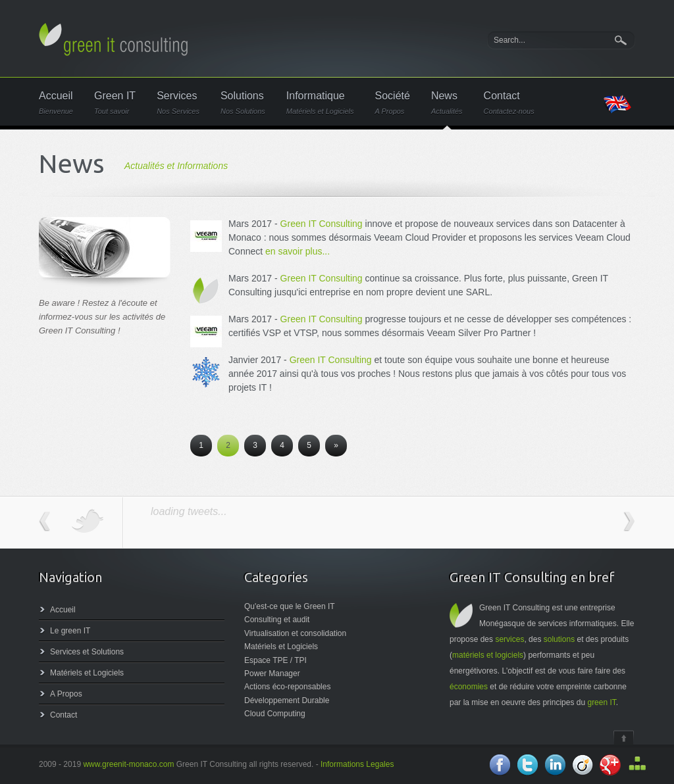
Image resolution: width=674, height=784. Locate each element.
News (447, 103)
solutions (559, 639)
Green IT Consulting (322, 224)
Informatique (320, 103)
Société (393, 103)
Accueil (56, 103)
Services (178, 103)
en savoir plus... (298, 251)
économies (469, 687)
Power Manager (272, 674)
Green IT (115, 103)
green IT (601, 702)
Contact (509, 103)
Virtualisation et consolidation (295, 633)
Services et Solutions (87, 652)
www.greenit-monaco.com (128, 764)
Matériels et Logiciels (87, 673)
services (509, 639)
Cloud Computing (275, 714)
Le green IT (70, 631)
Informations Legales (357, 764)
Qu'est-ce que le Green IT (290, 606)
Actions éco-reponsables (287, 687)
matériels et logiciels (488, 655)
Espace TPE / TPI (275, 660)
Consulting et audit (277, 620)
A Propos (66, 694)
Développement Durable (287, 700)
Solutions (243, 103)
